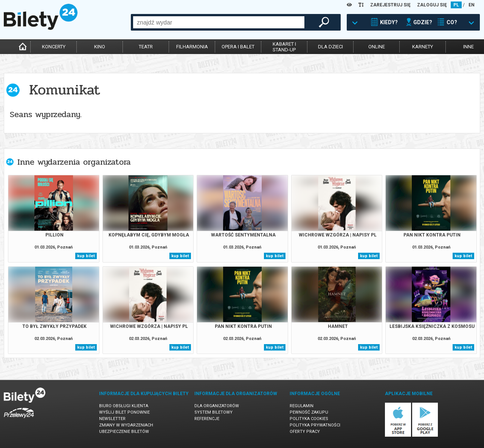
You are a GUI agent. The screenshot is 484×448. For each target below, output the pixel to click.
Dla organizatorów (217, 406)
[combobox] (219, 22)
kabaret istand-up (284, 47)
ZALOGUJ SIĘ (432, 5)
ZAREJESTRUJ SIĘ (390, 5)
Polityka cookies (309, 419)
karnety (423, 47)
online (377, 47)
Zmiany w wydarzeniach (126, 425)
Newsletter (112, 419)
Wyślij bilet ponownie (124, 412)
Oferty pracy (305, 432)
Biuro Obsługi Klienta (124, 406)
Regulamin (302, 406)
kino (100, 47)
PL (456, 5)
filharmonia (192, 47)
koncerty (54, 47)
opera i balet (238, 47)
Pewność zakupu (309, 412)
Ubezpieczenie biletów (124, 432)
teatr (146, 47)
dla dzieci (330, 47)
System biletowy (213, 412)
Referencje (207, 419)
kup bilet (86, 256)
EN (472, 5)
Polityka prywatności (315, 425)
